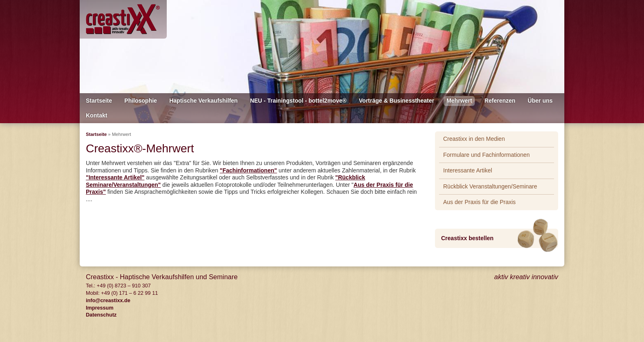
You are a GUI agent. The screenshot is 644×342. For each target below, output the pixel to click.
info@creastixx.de (108, 301)
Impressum (100, 308)
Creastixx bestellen (467, 238)
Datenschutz (101, 315)
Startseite (96, 134)
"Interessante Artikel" (115, 177)
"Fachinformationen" (248, 170)
